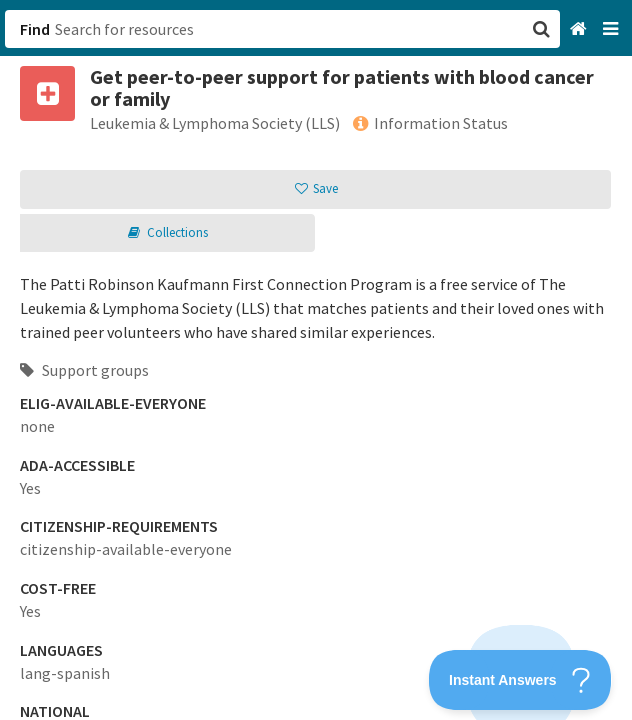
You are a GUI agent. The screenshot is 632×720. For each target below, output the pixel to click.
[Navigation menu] (612, 29)
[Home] (580, 29)
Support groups (84, 370)
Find (35, 29)
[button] (316, 360)
